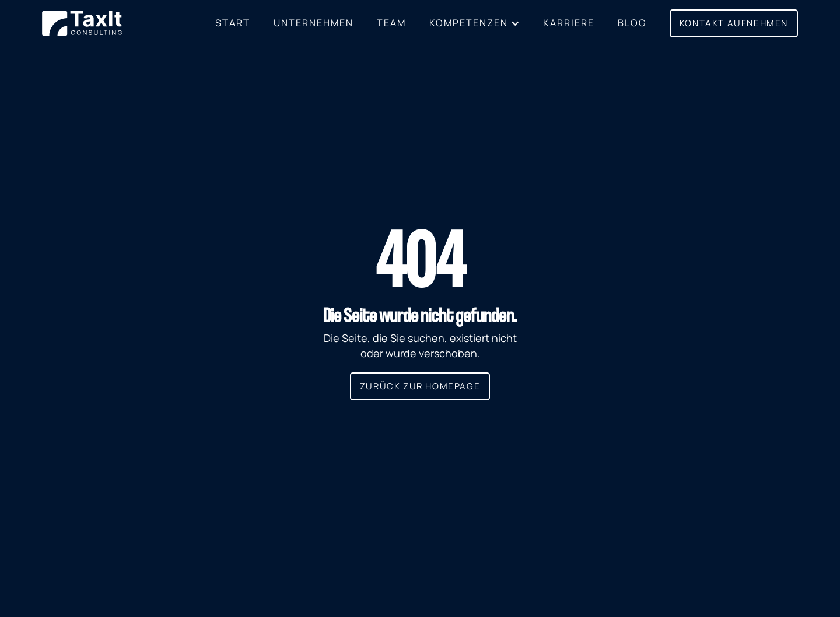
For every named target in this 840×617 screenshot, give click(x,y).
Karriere (569, 23)
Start (233, 23)
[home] (82, 24)
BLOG (632, 23)
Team (391, 23)
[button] (475, 23)
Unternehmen (314, 23)
